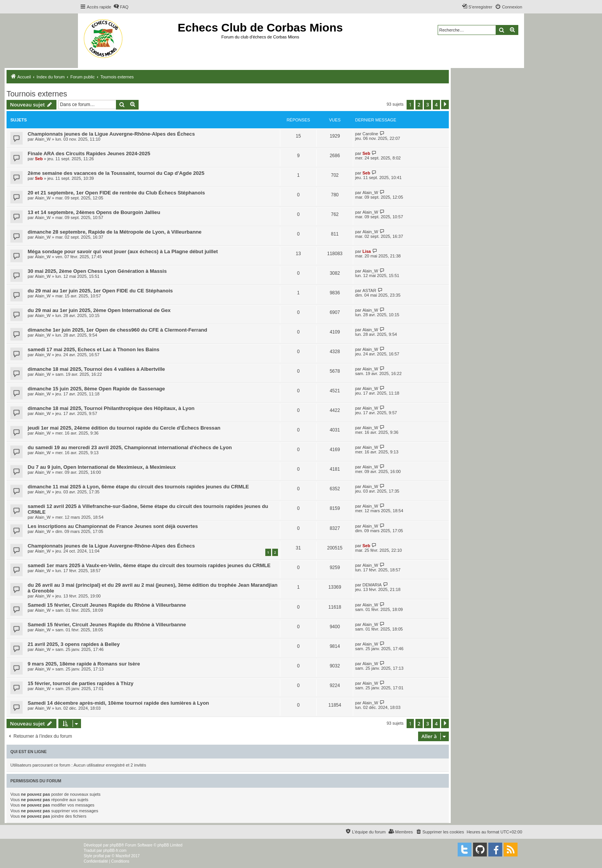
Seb (39, 159)
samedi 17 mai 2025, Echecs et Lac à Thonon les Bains (93, 349)
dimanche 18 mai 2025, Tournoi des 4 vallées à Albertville (96, 369)
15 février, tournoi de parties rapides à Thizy (81, 683)
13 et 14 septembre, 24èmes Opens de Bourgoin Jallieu (94, 212)
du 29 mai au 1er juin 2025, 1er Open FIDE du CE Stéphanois (100, 291)
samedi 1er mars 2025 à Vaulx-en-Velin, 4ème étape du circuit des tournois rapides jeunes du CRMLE (149, 565)
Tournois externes (37, 94)
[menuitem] (121, 7)
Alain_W (43, 139)
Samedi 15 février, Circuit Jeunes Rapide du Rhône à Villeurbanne (107, 605)
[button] (445, 105)
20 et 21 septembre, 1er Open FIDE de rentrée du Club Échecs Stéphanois (116, 193)
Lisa (367, 251)
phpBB (116, 845)
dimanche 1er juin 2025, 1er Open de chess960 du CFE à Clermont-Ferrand (117, 330)
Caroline (370, 134)
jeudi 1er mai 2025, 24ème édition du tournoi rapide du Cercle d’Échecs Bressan (124, 428)
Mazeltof (123, 856)
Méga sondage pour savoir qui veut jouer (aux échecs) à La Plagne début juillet (123, 251)
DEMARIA (372, 585)
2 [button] (419, 105)
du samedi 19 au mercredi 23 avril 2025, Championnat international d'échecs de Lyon (130, 447)
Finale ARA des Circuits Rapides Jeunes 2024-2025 (89, 154)
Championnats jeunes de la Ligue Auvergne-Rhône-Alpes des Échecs (111, 134)
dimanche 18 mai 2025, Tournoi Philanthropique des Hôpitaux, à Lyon (111, 408)
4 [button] (436, 105)
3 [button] (428, 105)
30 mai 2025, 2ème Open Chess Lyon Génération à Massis (97, 271)
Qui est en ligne (29, 752)
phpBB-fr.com (115, 851)
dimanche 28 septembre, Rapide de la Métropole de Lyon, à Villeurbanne (115, 232)
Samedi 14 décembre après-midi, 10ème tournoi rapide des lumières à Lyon (118, 703)
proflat (99, 856)
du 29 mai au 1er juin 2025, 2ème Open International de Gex (99, 310)
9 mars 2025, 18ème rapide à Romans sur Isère (84, 664)
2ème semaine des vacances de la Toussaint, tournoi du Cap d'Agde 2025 (116, 173)
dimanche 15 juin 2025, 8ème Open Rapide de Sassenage (96, 389)
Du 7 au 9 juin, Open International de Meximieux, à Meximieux (102, 467)
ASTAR (369, 290)
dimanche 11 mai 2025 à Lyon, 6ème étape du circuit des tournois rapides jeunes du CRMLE (138, 487)
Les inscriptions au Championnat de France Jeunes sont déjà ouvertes (113, 526)
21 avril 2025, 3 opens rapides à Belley (74, 644)
